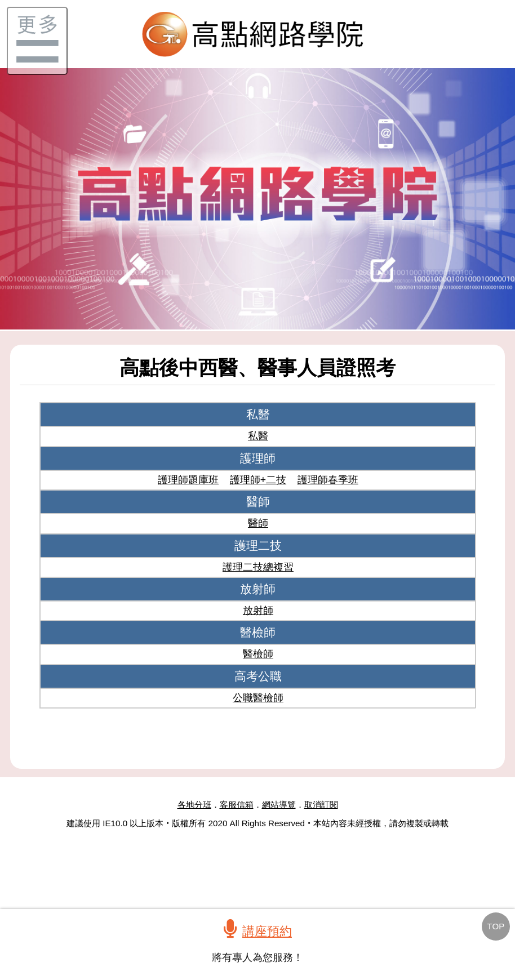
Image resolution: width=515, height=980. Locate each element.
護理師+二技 (258, 480)
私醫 (258, 436)
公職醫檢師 (258, 698)
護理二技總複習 (258, 567)
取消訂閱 (321, 805)
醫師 (258, 523)
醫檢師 (258, 654)
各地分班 (194, 805)
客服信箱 (237, 805)
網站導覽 (279, 805)
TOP (496, 926)
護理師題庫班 (188, 480)
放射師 (258, 611)
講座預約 (267, 931)
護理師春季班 (328, 480)
